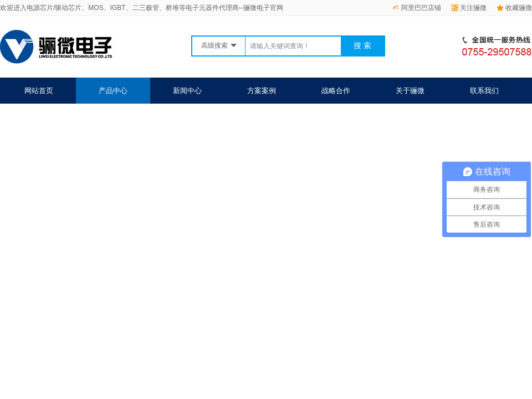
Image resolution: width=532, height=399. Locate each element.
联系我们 (484, 91)
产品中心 (113, 91)
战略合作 (336, 91)
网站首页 (39, 91)
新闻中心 (187, 91)
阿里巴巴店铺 (417, 8)
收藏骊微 (514, 8)
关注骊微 (469, 8)
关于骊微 (410, 91)
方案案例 (262, 91)
